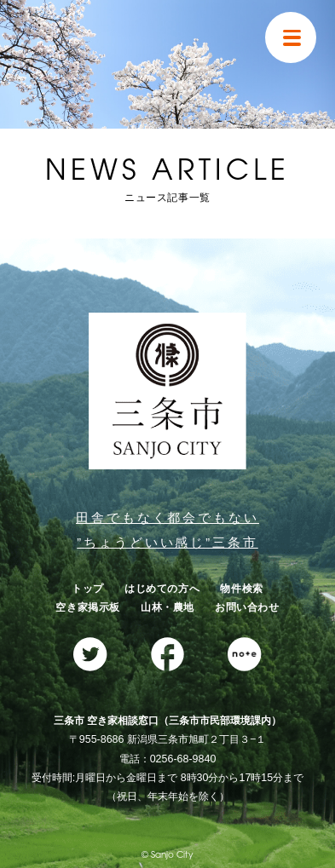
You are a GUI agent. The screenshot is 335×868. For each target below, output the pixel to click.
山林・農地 (167, 607)
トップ (88, 589)
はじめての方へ (162, 589)
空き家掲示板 (88, 607)
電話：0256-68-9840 (168, 759)
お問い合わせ (247, 607)
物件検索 (242, 589)
